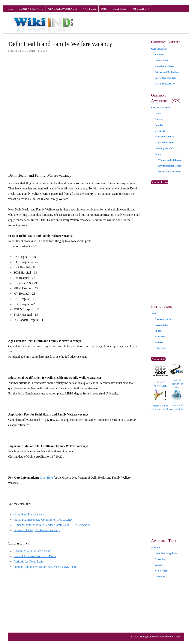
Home (10, 9)
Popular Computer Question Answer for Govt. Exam (45, 567)
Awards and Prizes (164, 66)
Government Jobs (164, 319)
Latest (158, 113)
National (159, 55)
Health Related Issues (169, 172)
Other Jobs (160, 348)
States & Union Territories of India (160, 400)
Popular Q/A (141, 9)
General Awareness (63, 9)
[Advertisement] (74, 85)
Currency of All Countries (177, 400)
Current (159, 119)
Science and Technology (167, 72)
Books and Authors (165, 84)
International (162, 60)
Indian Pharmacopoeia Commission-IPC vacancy (43, 520)
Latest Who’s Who (164, 142)
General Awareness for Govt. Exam (35, 556)
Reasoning (160, 559)
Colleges (119, 9)
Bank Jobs (160, 337)
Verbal (158, 565)
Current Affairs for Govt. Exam (32, 551)
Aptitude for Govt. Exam (28, 561)
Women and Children (169, 160)
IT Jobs (159, 331)
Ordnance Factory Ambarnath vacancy (37, 530)
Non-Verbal (161, 571)
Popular (159, 125)
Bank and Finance (164, 137)
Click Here (46, 478)
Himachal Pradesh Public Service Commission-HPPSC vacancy (52, 525)
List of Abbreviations (160, 376)
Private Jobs (161, 325)
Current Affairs (31, 9)
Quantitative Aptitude (166, 553)
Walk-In (159, 342)
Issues (158, 154)
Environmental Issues (169, 166)
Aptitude (89, 9)
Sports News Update (165, 78)
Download (160, 131)
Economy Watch (163, 148)
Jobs (104, 9)
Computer (160, 577)
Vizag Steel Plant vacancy (29, 514)
